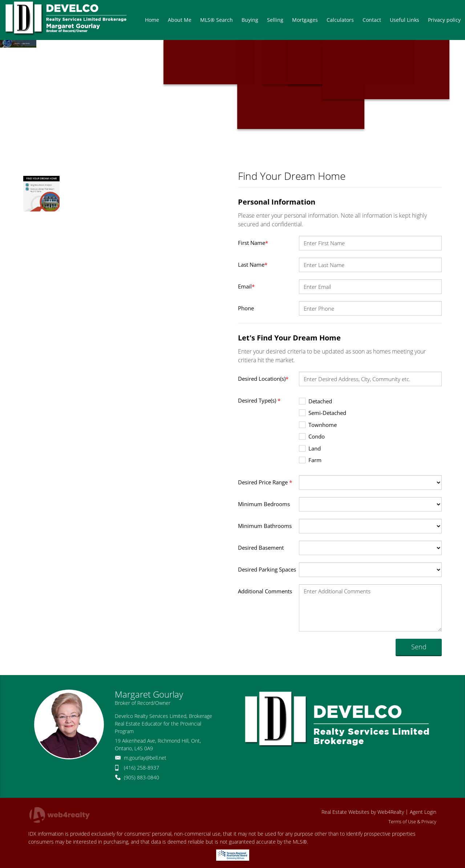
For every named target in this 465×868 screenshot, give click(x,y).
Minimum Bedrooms (264, 504)
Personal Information (277, 202)
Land (310, 448)
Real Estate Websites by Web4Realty (363, 812)
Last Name (253, 265)
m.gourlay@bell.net (145, 758)
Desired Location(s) (263, 379)
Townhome (318, 425)
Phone (246, 308)
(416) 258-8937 (141, 768)
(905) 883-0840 (141, 777)
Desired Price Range (265, 482)
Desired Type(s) (259, 400)
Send (419, 647)
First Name (253, 243)
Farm (310, 460)
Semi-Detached (323, 413)
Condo (312, 436)
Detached (316, 401)
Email (246, 286)
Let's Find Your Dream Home (289, 338)
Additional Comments (265, 591)
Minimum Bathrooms (265, 526)
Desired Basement (261, 548)
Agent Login (423, 812)
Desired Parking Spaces (267, 569)
